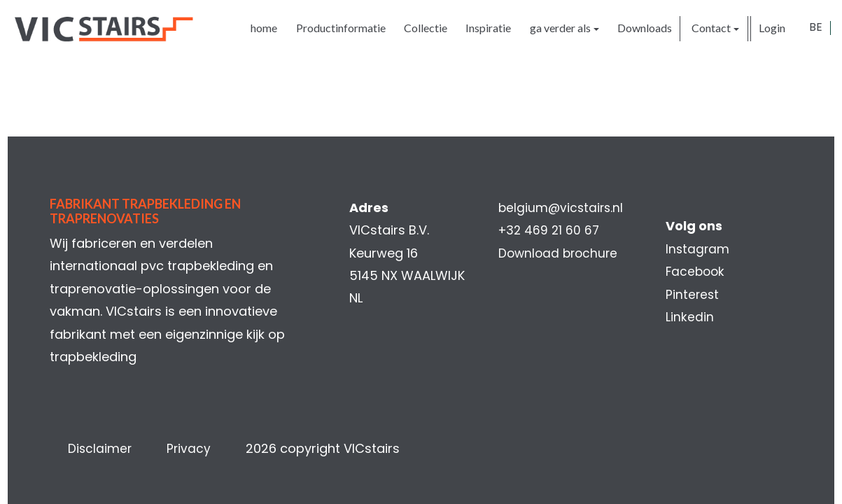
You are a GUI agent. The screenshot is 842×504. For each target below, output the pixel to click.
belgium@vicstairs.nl (562, 208)
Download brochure (560, 253)
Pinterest (690, 294)
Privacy (197, 448)
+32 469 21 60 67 (550, 230)
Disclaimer (107, 448)
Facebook (694, 271)
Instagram (695, 249)
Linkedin (687, 317)
